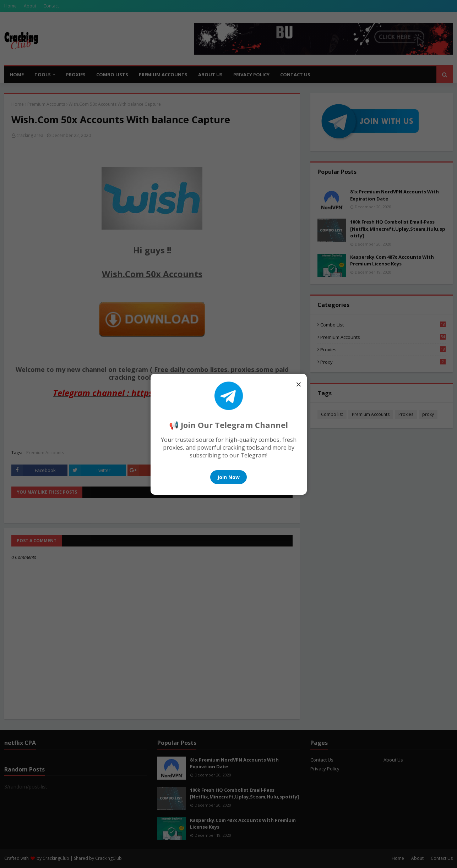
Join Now (228, 477)
